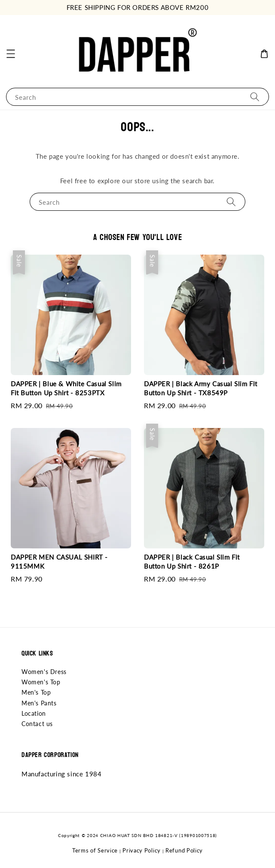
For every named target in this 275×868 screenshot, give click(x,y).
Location (34, 713)
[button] (11, 54)
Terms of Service (95, 850)
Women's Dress (44, 672)
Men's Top (36, 692)
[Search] (255, 97)
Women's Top (41, 682)
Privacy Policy (142, 850)
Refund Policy (184, 850)
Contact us (37, 724)
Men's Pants (39, 703)
